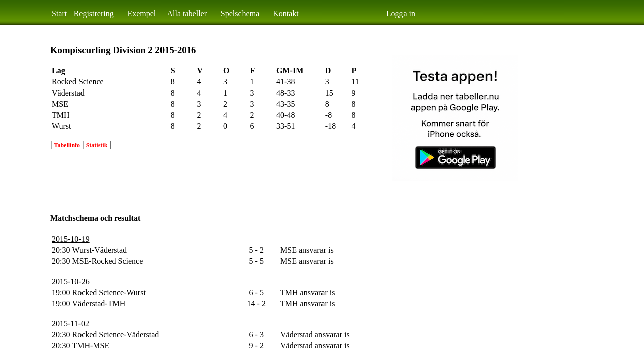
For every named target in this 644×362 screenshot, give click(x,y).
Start (59, 13)
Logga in (401, 13)
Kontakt (286, 13)
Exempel (142, 13)
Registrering (94, 13)
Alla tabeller (187, 13)
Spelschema (240, 13)
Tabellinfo (67, 145)
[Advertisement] (233, 180)
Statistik (97, 145)
